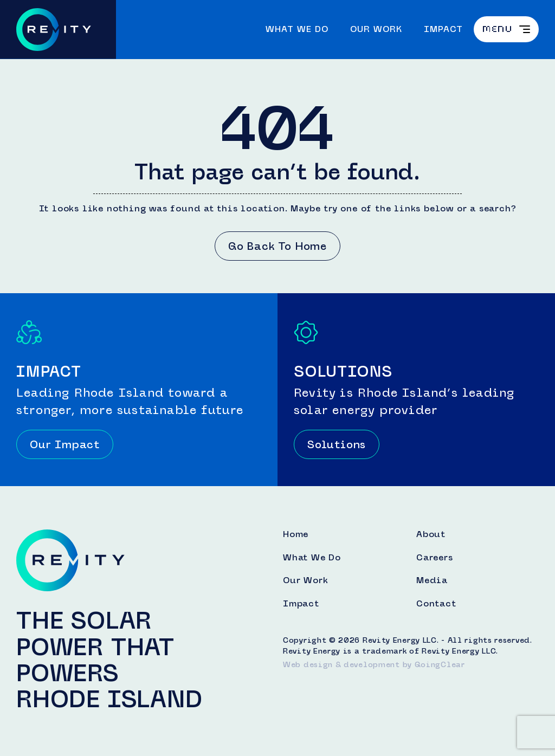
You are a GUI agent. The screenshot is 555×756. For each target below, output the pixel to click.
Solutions (337, 444)
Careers (435, 558)
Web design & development (341, 665)
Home (296, 534)
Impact (443, 29)
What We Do (297, 29)
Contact (436, 604)
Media (432, 580)
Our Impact (65, 444)
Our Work (376, 29)
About (431, 534)
